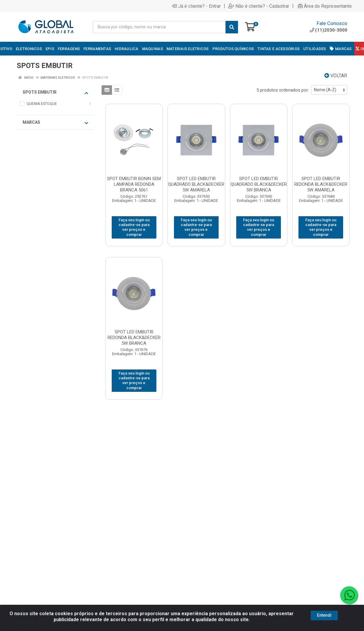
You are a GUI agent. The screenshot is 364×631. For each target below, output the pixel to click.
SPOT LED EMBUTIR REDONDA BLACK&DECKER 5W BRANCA (134, 338)
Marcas (55, 123)
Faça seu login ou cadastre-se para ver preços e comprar (134, 227)
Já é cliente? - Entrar (196, 6)
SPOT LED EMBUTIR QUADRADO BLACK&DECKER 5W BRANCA (259, 184)
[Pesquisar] (232, 27)
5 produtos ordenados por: (283, 90)
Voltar (336, 76)
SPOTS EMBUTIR (55, 92)
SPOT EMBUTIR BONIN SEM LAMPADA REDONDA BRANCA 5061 (134, 184)
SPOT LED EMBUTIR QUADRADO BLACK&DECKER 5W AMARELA (196, 184)
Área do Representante (325, 6)
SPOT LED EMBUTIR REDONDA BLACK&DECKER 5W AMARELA (321, 184)
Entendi (324, 618)
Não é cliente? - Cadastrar (259, 6)
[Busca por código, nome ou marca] (159, 27)
